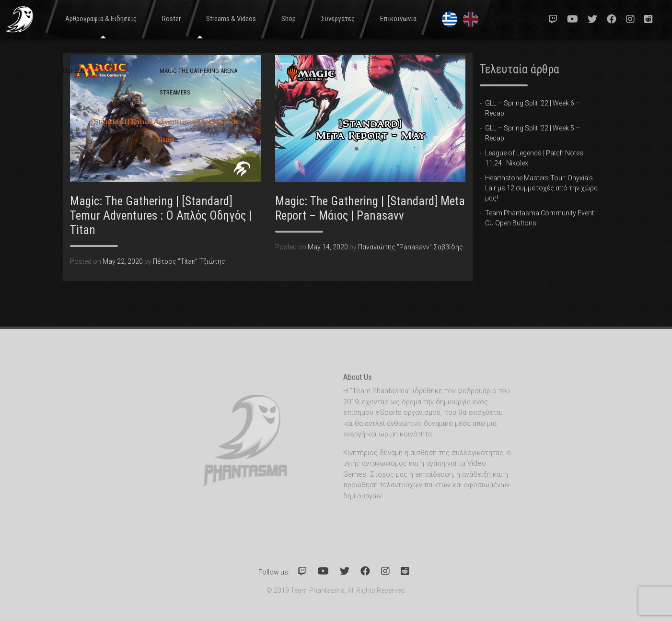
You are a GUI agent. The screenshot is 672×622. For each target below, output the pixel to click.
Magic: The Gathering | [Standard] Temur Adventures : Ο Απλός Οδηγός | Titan (161, 216)
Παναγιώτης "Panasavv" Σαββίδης (411, 247)
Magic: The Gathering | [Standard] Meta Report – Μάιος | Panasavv (370, 208)
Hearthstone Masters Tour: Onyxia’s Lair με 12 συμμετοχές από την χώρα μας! (541, 188)
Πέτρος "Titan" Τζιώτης (189, 261)
